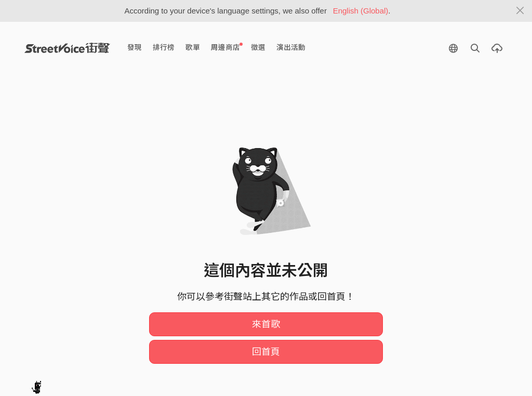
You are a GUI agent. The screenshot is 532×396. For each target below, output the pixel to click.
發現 (135, 48)
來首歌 (266, 324)
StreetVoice (67, 48)
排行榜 (164, 48)
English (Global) (361, 11)
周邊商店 (227, 47)
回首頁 (266, 352)
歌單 (193, 48)
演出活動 (291, 48)
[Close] (520, 11)
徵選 (258, 48)
